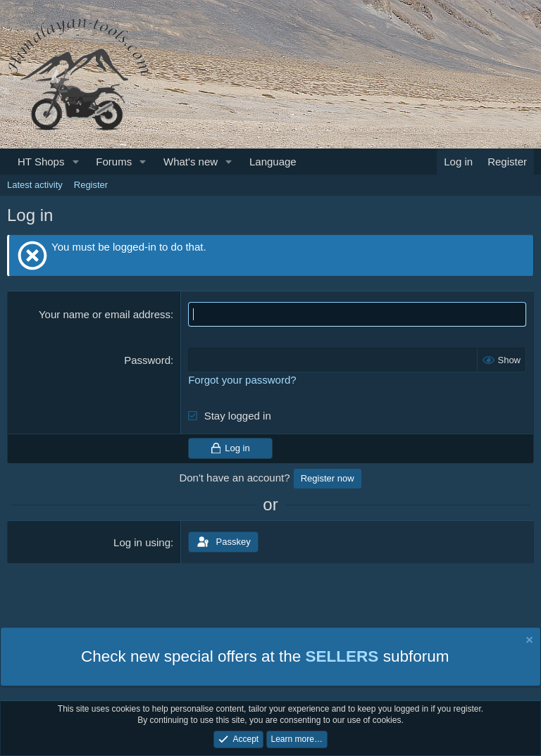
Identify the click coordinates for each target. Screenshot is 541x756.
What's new (191, 162)
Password (147, 360)
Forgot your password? (242, 380)
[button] (75, 162)
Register (91, 185)
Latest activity (35, 185)
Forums (114, 162)
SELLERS (342, 656)
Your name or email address (105, 314)
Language (273, 162)
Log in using (142, 542)
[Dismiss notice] (528, 642)
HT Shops (41, 162)
